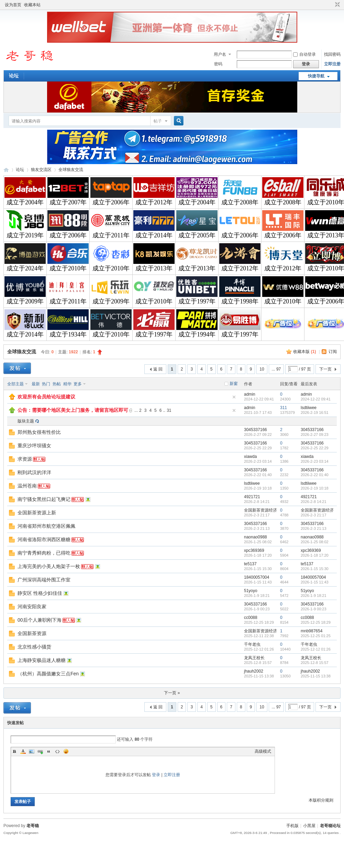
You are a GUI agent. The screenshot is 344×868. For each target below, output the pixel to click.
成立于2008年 (240, 202)
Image (32, 751)
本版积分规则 (321, 800)
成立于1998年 (240, 301)
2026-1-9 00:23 (314, 609)
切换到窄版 (337, 5)
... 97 (276, 369)
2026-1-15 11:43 (315, 582)
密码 (218, 64)
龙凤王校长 (254, 658)
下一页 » (172, 693)
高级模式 (263, 751)
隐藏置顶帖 (234, 397)
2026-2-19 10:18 (315, 488)
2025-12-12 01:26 (316, 649)
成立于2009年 (25, 301)
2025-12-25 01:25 (316, 636)
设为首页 (13, 5)
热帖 (57, 384)
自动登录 (304, 54)
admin (250, 394)
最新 (36, 384)
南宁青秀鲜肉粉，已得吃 (44, 553)
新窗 (234, 384)
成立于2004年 (25, 202)
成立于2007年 (68, 202)
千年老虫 (252, 644)
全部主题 (15, 384)
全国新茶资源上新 (37, 513)
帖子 (158, 121)
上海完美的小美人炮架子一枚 (49, 566)
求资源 (25, 459)
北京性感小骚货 (34, 647)
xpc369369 (254, 550)
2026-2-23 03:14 (315, 461)
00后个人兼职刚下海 (40, 620)
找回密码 (332, 54)
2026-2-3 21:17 (314, 515)
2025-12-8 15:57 (315, 663)
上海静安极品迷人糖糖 (42, 660)
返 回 (158, 369)
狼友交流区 (41, 170)
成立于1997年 (197, 301)
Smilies (66, 751)
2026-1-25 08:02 (315, 542)
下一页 (325, 369)
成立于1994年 (197, 334)
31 (169, 410)
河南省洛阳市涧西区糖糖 (44, 539)
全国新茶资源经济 (260, 510)
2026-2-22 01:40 (315, 475)
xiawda (250, 457)
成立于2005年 (197, 235)
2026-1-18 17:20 (315, 555)
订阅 (333, 352)
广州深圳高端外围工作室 (44, 580)
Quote (49, 751)
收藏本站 (32, 5)
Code (57, 751)
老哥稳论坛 (6, 170)
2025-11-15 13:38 (316, 676)
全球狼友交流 (71, 170)
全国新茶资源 (32, 633)
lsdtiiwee (309, 408)
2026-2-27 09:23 (315, 435)
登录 (156, 775)
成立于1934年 (68, 334)
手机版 (292, 826)
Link (40, 751)
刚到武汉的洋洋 (34, 472)
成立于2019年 (25, 235)
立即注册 (332, 64)
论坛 (14, 76)
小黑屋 (309, 826)
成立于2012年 (154, 202)
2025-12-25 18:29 (316, 622)
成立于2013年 (154, 268)
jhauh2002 (254, 671)
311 (284, 408)
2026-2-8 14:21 (314, 502)
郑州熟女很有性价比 (39, 432)
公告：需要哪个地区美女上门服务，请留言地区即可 (73, 410)
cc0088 (251, 618)
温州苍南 (27, 486)
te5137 (250, 564)
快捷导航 (316, 76)
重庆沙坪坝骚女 (34, 446)
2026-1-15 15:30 (315, 569)
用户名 (220, 54)
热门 (46, 384)
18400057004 (257, 577)
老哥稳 (33, 826)
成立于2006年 (111, 202)
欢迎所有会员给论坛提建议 (46, 397)
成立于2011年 (111, 235)
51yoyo (251, 591)
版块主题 (26, 421)
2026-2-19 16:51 (315, 412)
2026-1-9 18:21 (314, 596)
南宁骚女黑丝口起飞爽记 (44, 499)
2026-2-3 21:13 (314, 528)
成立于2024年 (25, 268)
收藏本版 (304, 352)
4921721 (252, 497)
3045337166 (256, 430)
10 (262, 369)
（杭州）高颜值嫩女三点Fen (48, 674)
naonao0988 (256, 537)
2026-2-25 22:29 (315, 448)
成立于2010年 (68, 268)
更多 (78, 384)
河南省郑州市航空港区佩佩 (46, 526)
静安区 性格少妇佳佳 (40, 593)
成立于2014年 (154, 235)
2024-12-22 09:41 (316, 399)
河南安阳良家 (32, 607)
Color (23, 751)
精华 (67, 384)
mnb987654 (312, 631)
